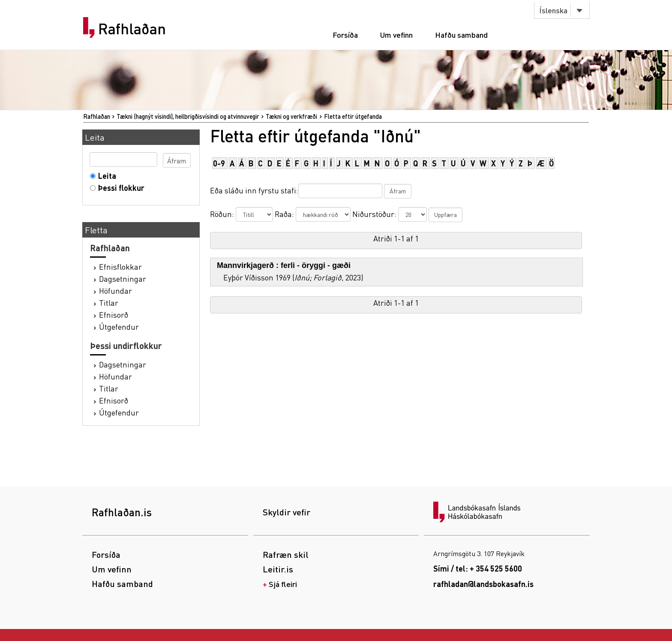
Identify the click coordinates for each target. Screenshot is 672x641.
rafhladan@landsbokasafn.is (483, 584)
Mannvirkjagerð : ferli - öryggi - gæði (284, 265)
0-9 (219, 163)
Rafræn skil (286, 554)
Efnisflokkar (120, 266)
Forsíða (345, 35)
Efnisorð (114, 314)
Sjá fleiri (283, 584)
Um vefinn (396, 35)
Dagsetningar (123, 278)
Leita (105, 176)
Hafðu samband (461, 35)
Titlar (109, 302)
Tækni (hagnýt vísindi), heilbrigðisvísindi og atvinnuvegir (188, 116)
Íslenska (553, 10)
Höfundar (115, 290)
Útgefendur (119, 327)
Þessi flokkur (119, 188)
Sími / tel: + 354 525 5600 (478, 568)
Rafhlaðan (132, 29)
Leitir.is (278, 569)
